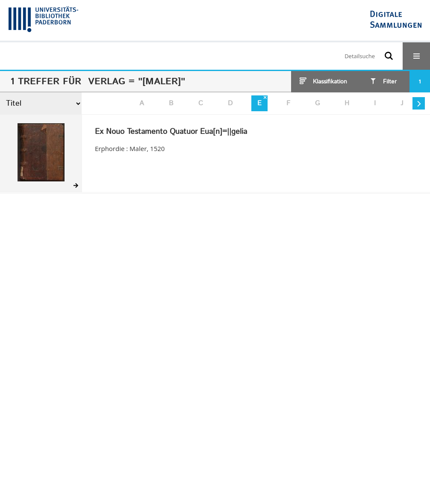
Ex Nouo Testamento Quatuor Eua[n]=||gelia (171, 132)
